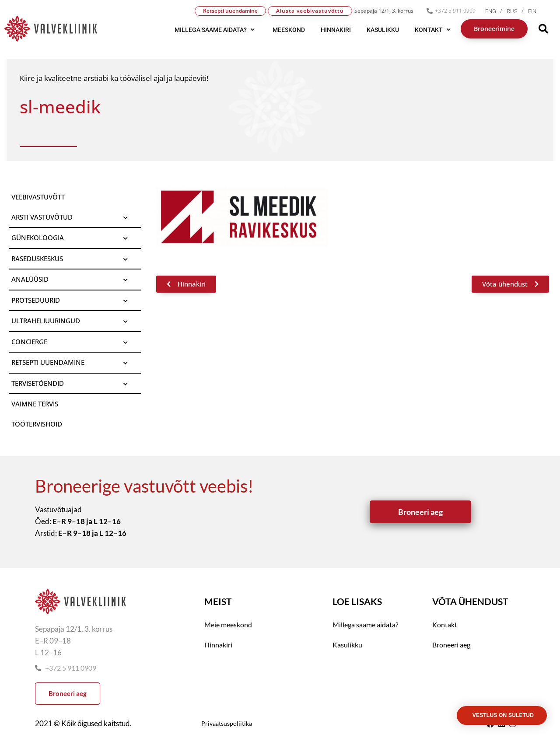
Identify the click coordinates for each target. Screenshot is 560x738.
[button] (216, 30)
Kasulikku (347, 645)
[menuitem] (496, 11)
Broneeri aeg (451, 645)
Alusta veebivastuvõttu (310, 11)
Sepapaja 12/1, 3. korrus (384, 11)
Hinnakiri (218, 645)
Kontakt (445, 624)
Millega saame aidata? (365, 624)
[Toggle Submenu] (126, 217)
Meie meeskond (228, 624)
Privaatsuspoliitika (227, 723)
